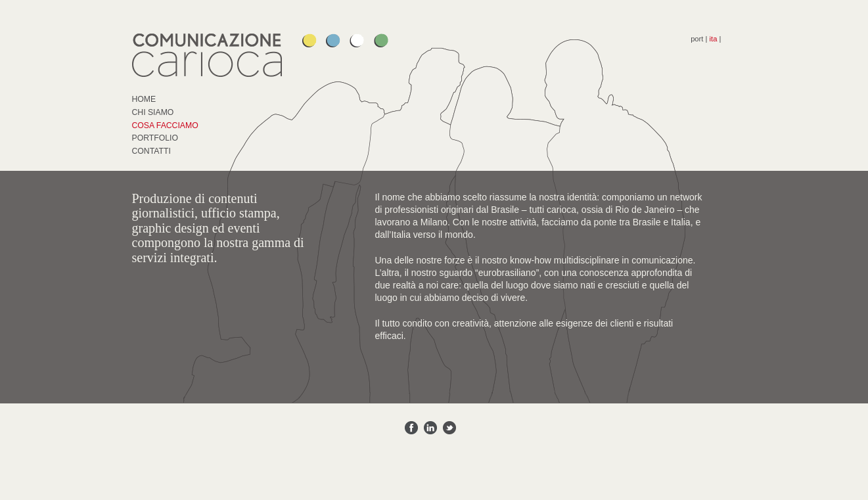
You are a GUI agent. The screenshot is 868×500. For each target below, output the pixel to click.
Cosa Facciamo (165, 125)
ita (714, 39)
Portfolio (155, 138)
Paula (309, 40)
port (697, 39)
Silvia (357, 40)
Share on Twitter (449, 428)
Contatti (151, 151)
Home (144, 99)
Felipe (381, 40)
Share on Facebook (411, 428)
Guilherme (333, 40)
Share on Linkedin (430, 428)
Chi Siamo (153, 112)
